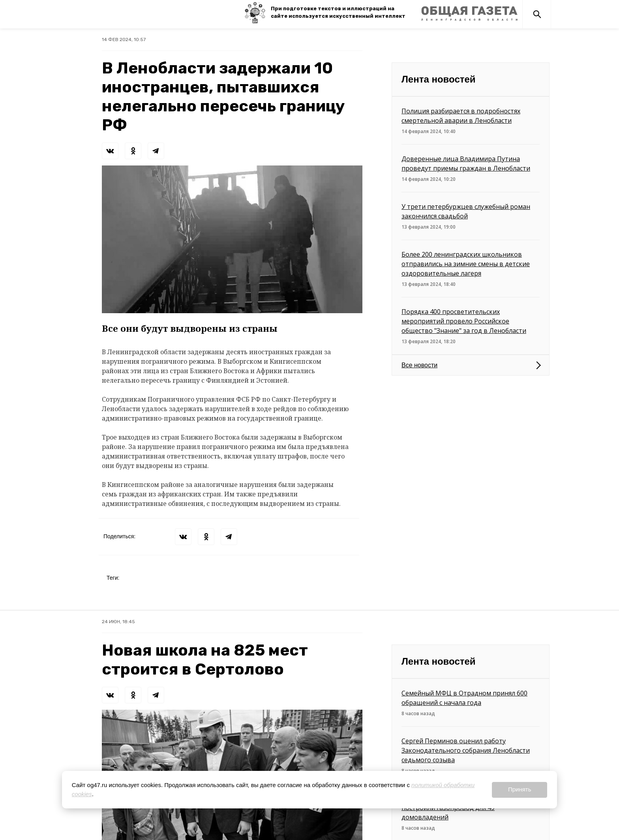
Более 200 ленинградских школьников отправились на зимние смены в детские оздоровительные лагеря (466, 264)
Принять (520, 789)
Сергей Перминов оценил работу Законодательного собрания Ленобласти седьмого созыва (466, 750)
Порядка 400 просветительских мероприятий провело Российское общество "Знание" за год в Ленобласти (464, 321)
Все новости (419, 365)
